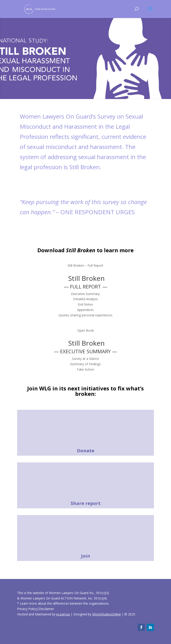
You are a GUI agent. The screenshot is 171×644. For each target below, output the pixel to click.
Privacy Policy (27, 609)
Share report (86, 503)
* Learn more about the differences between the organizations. (63, 603)
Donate (86, 451)
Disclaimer (46, 609)
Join (86, 556)
